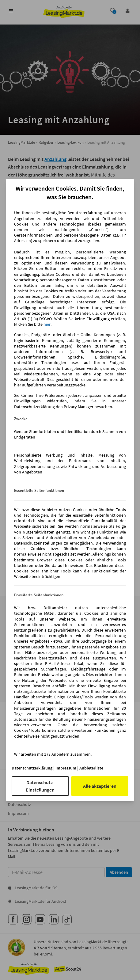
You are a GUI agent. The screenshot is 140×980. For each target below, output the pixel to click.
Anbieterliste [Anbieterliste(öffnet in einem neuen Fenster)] (91, 768)
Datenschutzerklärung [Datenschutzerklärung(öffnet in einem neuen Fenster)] (32, 768)
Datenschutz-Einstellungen (40, 786)
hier (47, 324)
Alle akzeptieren (100, 786)
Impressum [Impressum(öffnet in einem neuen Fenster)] (66, 768)
